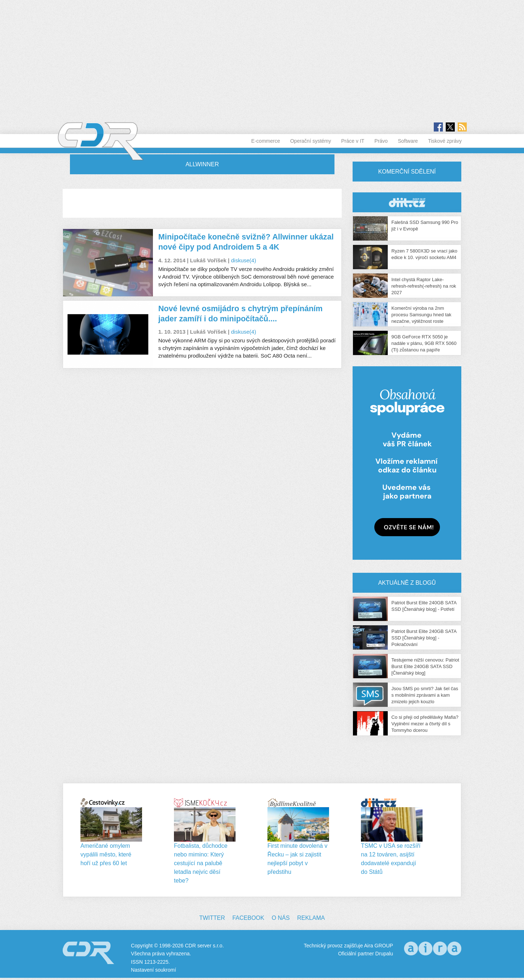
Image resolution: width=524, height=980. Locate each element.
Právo (381, 141)
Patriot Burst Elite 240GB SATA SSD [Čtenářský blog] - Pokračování (424, 638)
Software (408, 141)
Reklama (311, 918)
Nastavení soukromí (153, 970)
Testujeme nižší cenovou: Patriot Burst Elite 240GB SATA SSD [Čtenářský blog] (425, 666)
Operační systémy (311, 141)
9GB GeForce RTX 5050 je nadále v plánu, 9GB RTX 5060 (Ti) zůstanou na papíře (424, 343)
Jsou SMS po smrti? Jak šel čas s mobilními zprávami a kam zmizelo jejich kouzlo (425, 695)
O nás (281, 918)
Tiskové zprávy (445, 141)
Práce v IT (353, 141)
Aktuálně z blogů (407, 583)
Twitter (212, 918)
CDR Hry (407, 202)
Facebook (248, 918)
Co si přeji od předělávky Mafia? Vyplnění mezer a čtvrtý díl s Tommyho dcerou (425, 724)
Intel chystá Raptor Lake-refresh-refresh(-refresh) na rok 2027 (424, 286)
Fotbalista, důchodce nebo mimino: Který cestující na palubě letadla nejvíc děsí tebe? (201, 863)
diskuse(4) (243, 260)
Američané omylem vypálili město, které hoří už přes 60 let (106, 854)
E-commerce (265, 141)
